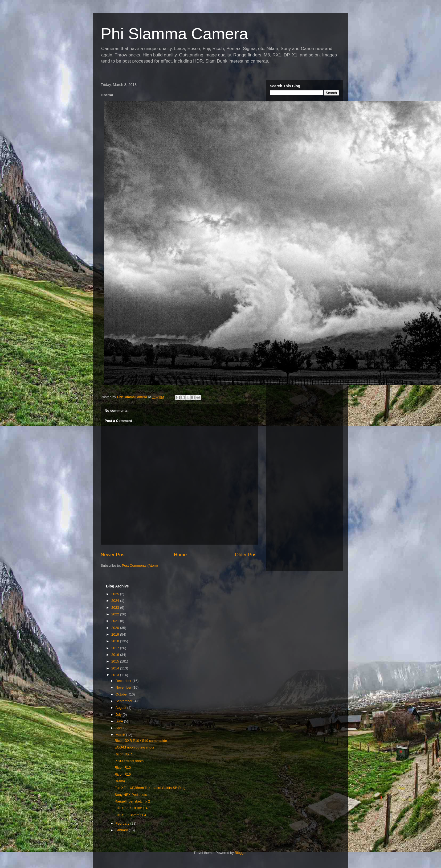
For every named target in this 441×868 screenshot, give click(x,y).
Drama (120, 781)
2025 (116, 594)
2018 (116, 641)
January (122, 830)
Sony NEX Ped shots (131, 795)
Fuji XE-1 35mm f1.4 (130, 815)
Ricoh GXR (123, 754)
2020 (116, 628)
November (124, 687)
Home (180, 555)
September (124, 701)
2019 (116, 634)
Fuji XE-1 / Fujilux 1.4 (131, 808)
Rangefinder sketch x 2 (132, 801)
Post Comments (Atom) (140, 565)
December (124, 681)
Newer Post (113, 555)
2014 (116, 668)
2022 (116, 614)
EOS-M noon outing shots (134, 747)
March (121, 735)
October (122, 694)
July (119, 715)
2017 (116, 648)
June (120, 721)
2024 (116, 601)
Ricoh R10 (123, 768)
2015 (116, 661)
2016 (116, 655)
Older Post (246, 555)
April (120, 728)
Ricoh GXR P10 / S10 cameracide (141, 741)
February (123, 823)
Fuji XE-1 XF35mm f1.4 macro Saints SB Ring (150, 788)
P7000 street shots (129, 761)
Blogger (241, 853)
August (121, 708)
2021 (116, 621)
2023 (116, 608)
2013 (116, 675)
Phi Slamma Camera (174, 34)
